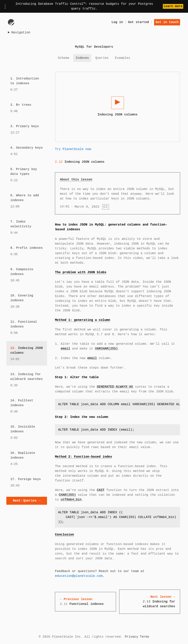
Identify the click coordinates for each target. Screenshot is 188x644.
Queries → (27, 501)
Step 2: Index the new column (82, 417)
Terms (145, 637)
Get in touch (167, 22)
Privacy (132, 637)
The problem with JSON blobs (81, 272)
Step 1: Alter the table (77, 377)
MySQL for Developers (94, 47)
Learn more (173, 6)
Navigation (21, 33)
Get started (139, 22)
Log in (117, 22)
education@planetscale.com (79, 576)
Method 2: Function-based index (83, 457)
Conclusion (64, 535)
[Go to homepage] (11, 22)
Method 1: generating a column (82, 320)
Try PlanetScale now (73, 149)
